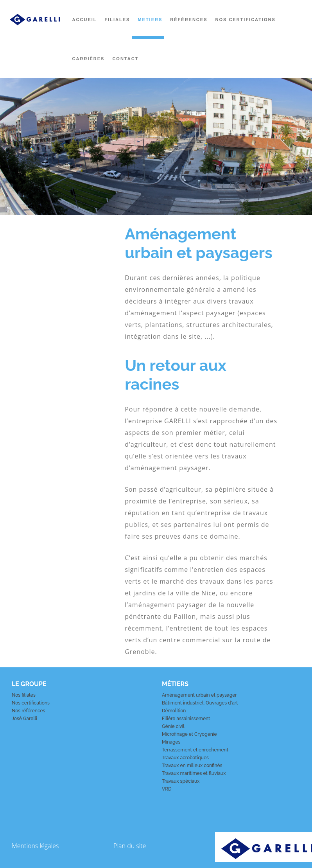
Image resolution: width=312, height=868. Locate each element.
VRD (167, 789)
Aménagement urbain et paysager (199, 695)
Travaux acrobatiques (185, 758)
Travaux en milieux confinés (192, 766)
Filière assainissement (186, 719)
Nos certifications (245, 20)
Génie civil (173, 726)
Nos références (28, 711)
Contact (125, 59)
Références (189, 20)
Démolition (174, 711)
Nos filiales (24, 695)
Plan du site (130, 846)
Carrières (89, 59)
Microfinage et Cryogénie (189, 734)
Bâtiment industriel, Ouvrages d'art (200, 703)
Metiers (150, 20)
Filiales (117, 20)
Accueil (85, 20)
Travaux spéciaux (181, 781)
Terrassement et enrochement (195, 750)
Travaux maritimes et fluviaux (194, 773)
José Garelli (24, 719)
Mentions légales (35, 846)
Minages (171, 742)
